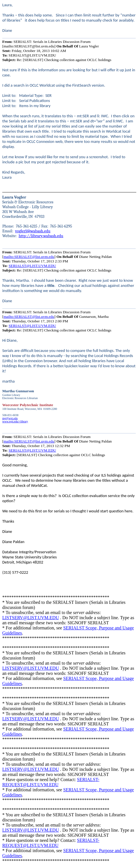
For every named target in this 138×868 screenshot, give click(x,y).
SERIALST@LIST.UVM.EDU (32, 266)
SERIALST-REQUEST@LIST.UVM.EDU (51, 782)
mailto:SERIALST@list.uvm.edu (29, 257)
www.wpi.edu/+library (15, 421)
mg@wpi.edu (10, 418)
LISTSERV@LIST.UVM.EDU (31, 618)
